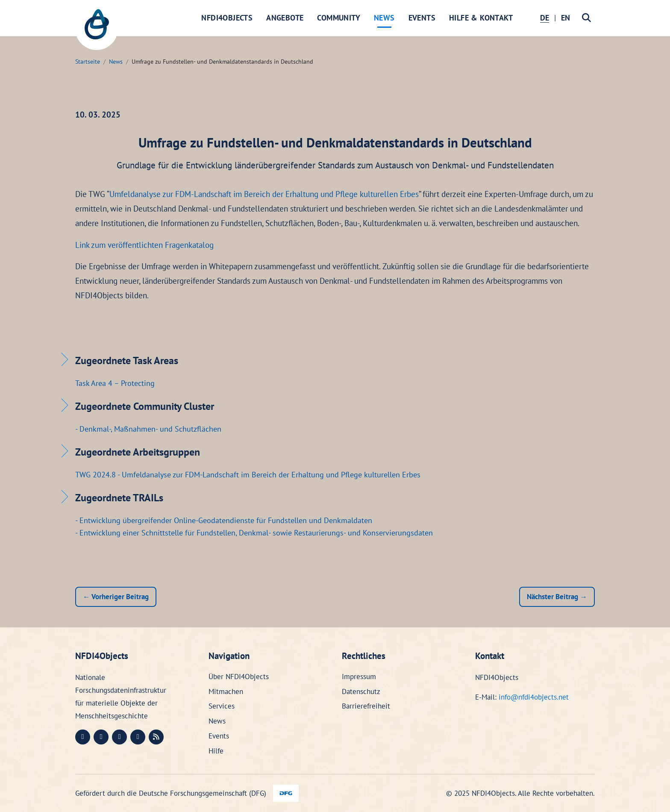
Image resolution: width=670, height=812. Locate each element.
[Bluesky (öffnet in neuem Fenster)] (138, 737)
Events (422, 18)
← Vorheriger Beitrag (116, 597)
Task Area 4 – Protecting (115, 383)
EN (566, 18)
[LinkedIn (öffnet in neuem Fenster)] (101, 737)
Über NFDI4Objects (239, 677)
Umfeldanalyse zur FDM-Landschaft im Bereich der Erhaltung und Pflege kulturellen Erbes (264, 194)
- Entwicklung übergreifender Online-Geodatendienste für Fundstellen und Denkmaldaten (224, 520)
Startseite (88, 62)
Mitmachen (226, 691)
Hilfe (216, 751)
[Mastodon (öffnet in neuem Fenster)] (83, 737)
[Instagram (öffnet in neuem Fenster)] (119, 737)
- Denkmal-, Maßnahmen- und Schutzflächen (148, 429)
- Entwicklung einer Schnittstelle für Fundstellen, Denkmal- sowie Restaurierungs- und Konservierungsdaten (254, 533)
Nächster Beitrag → (557, 597)
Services (222, 706)
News (384, 18)
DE (545, 18)
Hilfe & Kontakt (481, 18)
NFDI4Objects (227, 18)
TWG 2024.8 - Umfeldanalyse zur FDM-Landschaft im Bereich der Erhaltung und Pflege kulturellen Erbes (248, 475)
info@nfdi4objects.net (534, 697)
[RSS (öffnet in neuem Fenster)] (156, 737)
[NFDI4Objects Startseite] (97, 29)
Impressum (359, 677)
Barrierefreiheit (366, 706)
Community (339, 18)
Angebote (285, 18)
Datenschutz (361, 691)
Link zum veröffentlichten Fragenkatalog (144, 245)
